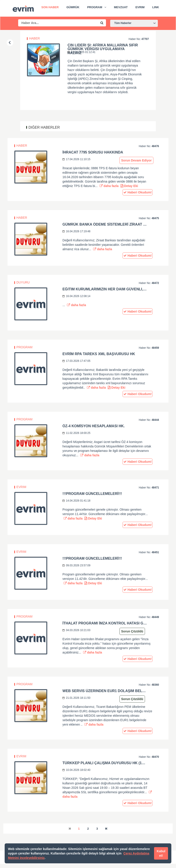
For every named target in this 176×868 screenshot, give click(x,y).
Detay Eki (129, 186)
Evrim (140, 7)
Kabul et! (161, 853)
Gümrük (73, 7)
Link (156, 7)
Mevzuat (121, 7)
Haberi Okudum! (138, 192)
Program (95, 7)
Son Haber (50, 7)
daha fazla (109, 186)
